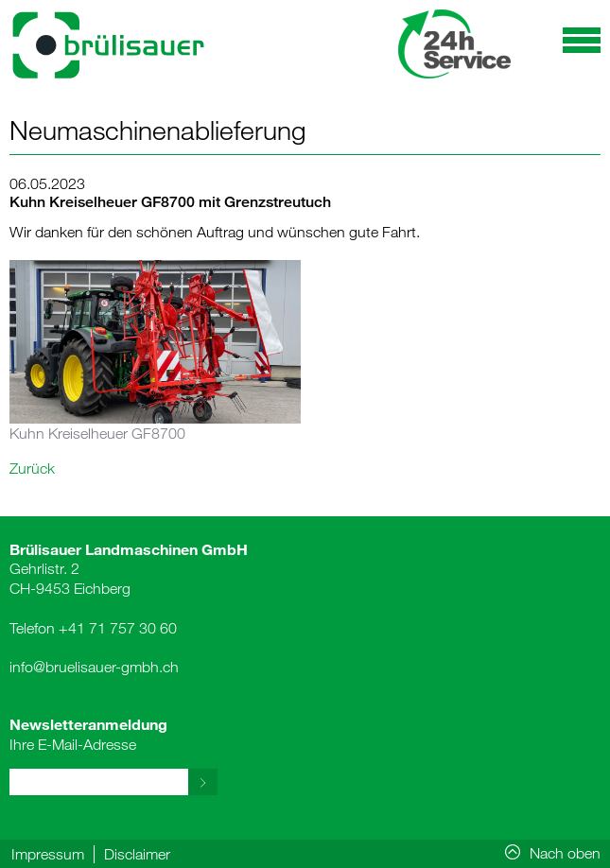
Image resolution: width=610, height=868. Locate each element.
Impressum (48, 854)
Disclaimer (137, 854)
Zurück (32, 468)
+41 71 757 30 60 (118, 628)
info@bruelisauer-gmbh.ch (94, 667)
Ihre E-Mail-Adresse (88, 734)
